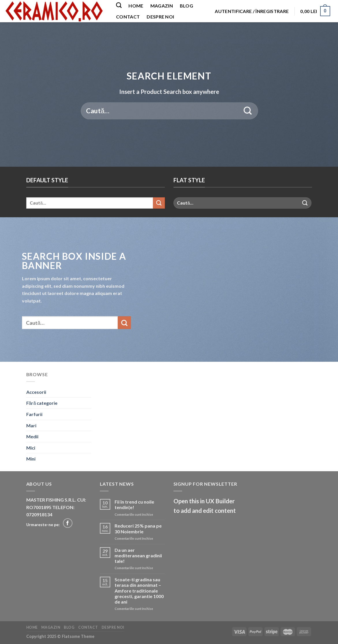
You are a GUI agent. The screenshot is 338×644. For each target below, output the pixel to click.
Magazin (162, 6)
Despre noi (160, 17)
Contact (128, 17)
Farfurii (34, 414)
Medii (32, 436)
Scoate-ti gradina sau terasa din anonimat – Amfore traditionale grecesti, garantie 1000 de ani (139, 591)
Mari (31, 425)
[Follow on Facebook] (68, 523)
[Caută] (119, 5)
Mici (31, 448)
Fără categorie (42, 403)
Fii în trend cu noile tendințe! (134, 504)
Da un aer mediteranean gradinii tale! (138, 555)
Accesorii (36, 392)
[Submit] (248, 111)
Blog (186, 6)
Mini (31, 459)
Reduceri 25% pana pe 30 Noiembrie (138, 528)
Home (136, 6)
